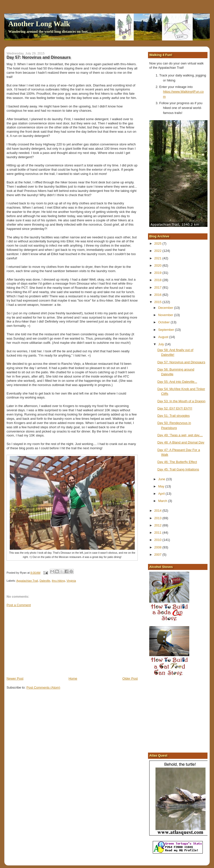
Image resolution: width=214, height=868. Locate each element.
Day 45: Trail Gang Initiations (178, 469)
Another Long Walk (39, 24)
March (163, 501)
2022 (158, 251)
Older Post (130, 678)
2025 (158, 243)
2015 (158, 302)
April (162, 494)
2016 (158, 295)
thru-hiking (58, 581)
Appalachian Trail (27, 581)
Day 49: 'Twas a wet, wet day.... (180, 435)
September (167, 330)
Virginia (71, 581)
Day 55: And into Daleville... (177, 382)
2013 (158, 518)
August (164, 337)
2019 (158, 273)
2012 (158, 525)
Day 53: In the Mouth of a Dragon (181, 401)
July (162, 344)
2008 (158, 547)
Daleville (45, 581)
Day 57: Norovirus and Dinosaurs (181, 362)
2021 (158, 258)
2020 (158, 265)
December (166, 308)
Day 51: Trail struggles (173, 416)
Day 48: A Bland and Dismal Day (181, 442)
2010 (158, 540)
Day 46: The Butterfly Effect (177, 462)
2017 (158, 287)
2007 (158, 555)
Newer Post (15, 678)
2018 (158, 280)
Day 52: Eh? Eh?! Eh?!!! (175, 408)
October (164, 322)
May (162, 486)
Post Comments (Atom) (43, 687)
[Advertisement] (44, 641)
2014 (158, 511)
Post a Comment (19, 605)
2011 (158, 533)
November (166, 315)
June (162, 479)
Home (73, 678)
